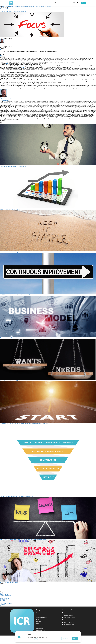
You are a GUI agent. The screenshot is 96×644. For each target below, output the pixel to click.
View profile (8, 99)
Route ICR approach (5, 601)
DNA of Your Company (5, 598)
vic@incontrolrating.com (69, 620)
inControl (2, 602)
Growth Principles (4, 594)
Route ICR (24, 67)
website (2, 100)
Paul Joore (3, 44)
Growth (2, 593)
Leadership (3, 605)
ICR (7, 63)
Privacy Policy (35, 639)
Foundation (3, 597)
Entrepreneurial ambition (6, 596)
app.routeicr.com (6, 45)
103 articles (3, 99)
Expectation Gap (4, 600)
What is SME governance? (6, 603)
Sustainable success (5, 606)
